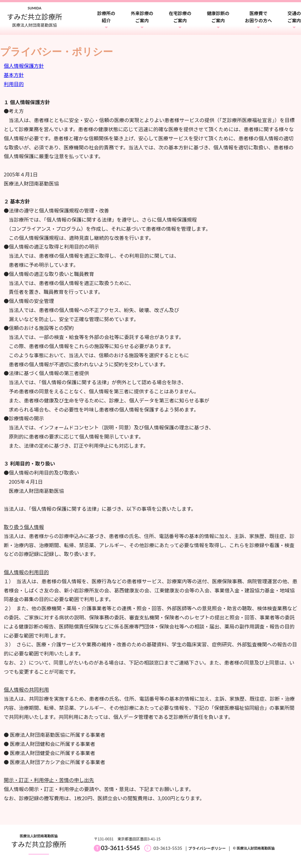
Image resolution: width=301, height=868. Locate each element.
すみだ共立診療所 (39, 844)
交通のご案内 (294, 17)
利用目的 (14, 84)
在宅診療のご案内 (180, 17)
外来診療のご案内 (142, 17)
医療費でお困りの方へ (258, 17)
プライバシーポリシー (207, 848)
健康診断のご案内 (218, 17)
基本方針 (14, 75)
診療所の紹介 (106, 17)
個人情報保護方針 (24, 66)
